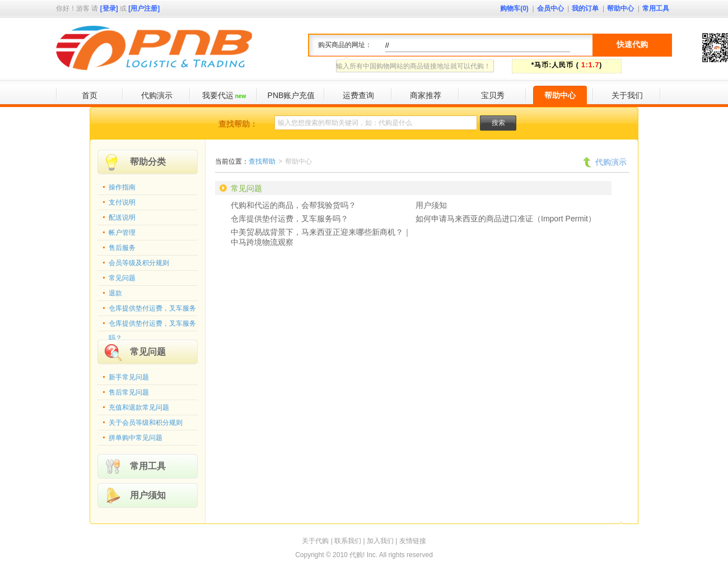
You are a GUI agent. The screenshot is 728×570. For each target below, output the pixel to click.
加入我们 (380, 541)
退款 (115, 293)
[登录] (109, 8)
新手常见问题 (129, 377)
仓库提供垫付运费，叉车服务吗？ (152, 326)
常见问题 (122, 278)
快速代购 (632, 44)
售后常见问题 (129, 392)
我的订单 (585, 8)
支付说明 (122, 202)
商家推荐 (426, 95)
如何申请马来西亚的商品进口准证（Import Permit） (506, 219)
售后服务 (122, 248)
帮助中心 (620, 8)
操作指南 (122, 187)
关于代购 (315, 541)
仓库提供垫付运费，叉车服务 (152, 308)
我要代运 (224, 95)
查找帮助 (262, 161)
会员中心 (550, 8)
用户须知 (148, 495)
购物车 (514, 8)
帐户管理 (122, 233)
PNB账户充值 (291, 95)
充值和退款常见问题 (139, 407)
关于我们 (627, 95)
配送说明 (122, 217)
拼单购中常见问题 (136, 438)
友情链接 (413, 541)
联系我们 (348, 541)
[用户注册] (144, 8)
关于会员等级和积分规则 (146, 423)
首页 (90, 95)
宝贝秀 (493, 95)
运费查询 (358, 95)
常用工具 (656, 8)
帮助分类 (148, 162)
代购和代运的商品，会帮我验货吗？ (293, 205)
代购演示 (157, 95)
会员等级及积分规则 (139, 263)
